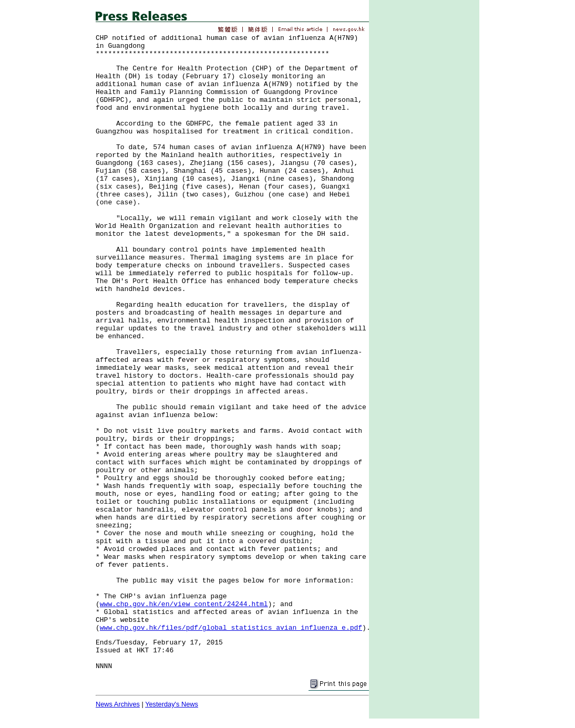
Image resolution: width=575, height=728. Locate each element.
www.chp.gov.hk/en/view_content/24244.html (184, 604)
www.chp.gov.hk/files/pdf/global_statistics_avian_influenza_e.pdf (231, 628)
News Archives (118, 704)
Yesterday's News (172, 704)
